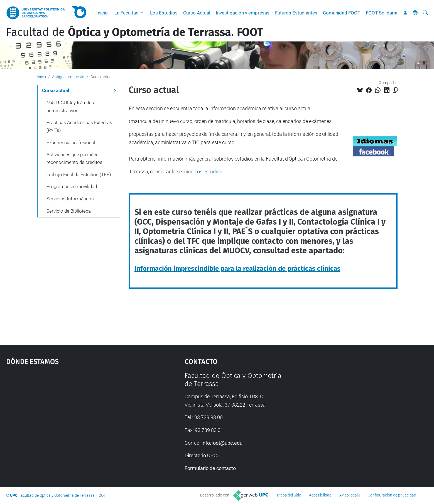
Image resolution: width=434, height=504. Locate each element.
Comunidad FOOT (342, 13)
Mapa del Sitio (289, 495)
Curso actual (56, 90)
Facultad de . (135, 32)
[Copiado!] (395, 90)
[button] (143, 13)
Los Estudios (164, 13)
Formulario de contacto (210, 468)
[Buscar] (425, 13)
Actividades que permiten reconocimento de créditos (74, 158)
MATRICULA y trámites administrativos (70, 107)
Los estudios (208, 172)
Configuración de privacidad (392, 495)
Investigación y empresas (243, 13)
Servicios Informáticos (70, 199)
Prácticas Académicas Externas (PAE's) (79, 126)
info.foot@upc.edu (222, 443)
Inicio (102, 13)
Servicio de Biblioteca (69, 211)
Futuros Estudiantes (296, 13)
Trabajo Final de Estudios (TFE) (79, 174)
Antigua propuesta (68, 77)
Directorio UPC (201, 455)
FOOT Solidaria (382, 13)
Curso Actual (197, 13)
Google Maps (74, 414)
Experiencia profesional (71, 142)
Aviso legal (349, 495)
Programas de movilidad (72, 186)
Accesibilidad (320, 495)
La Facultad (127, 13)
